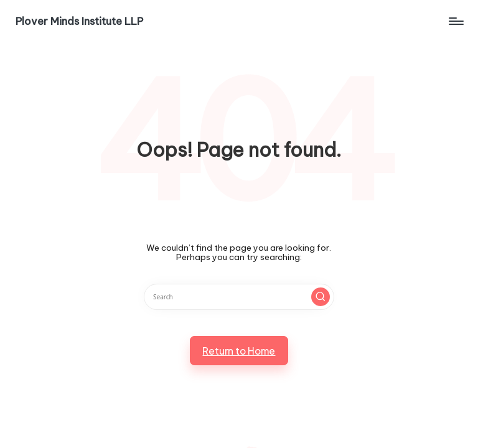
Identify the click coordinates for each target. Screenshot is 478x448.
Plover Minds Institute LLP (79, 21)
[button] (321, 297)
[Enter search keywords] (239, 297)
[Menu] (455, 21)
